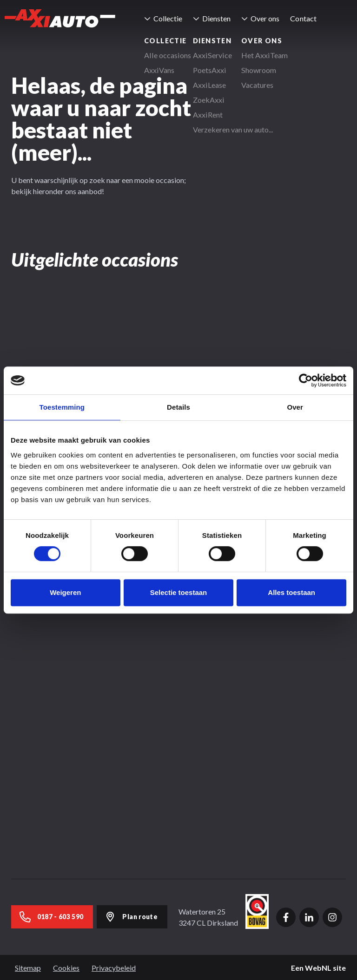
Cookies (66, 967)
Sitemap (28, 967)
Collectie (170, 18)
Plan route (132, 916)
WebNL (318, 967)
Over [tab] (295, 407)
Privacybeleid (114, 967)
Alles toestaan (291, 592)
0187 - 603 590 (52, 916)
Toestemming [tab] (62, 407)
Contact (305, 18)
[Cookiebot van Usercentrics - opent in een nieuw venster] (306, 380)
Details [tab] (178, 407)
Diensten (218, 18)
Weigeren (65, 592)
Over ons (267, 18)
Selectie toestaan (179, 592)
